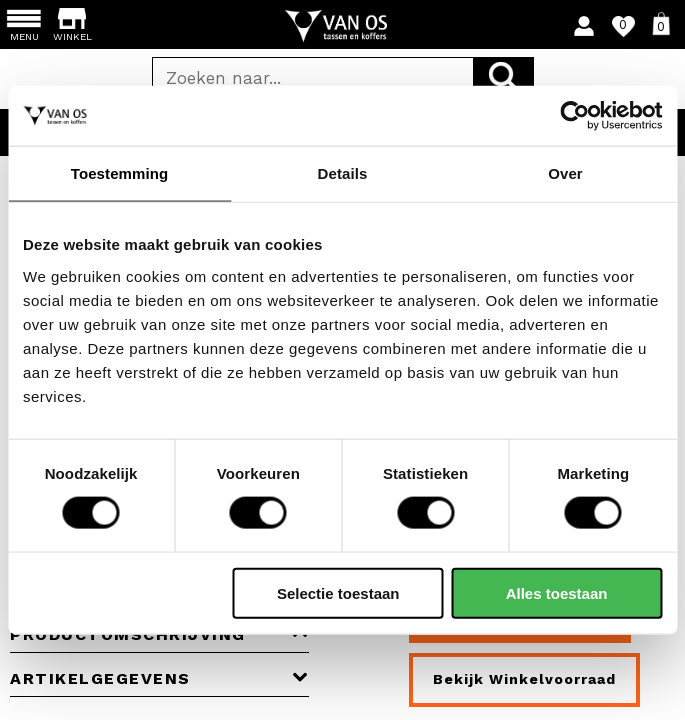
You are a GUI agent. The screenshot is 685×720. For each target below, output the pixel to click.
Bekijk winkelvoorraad (524, 679)
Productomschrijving (159, 634)
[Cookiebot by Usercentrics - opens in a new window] (574, 116)
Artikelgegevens (159, 678)
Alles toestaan (557, 592)
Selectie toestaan (338, 592)
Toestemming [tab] (120, 173)
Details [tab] (343, 173)
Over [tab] (565, 173)
